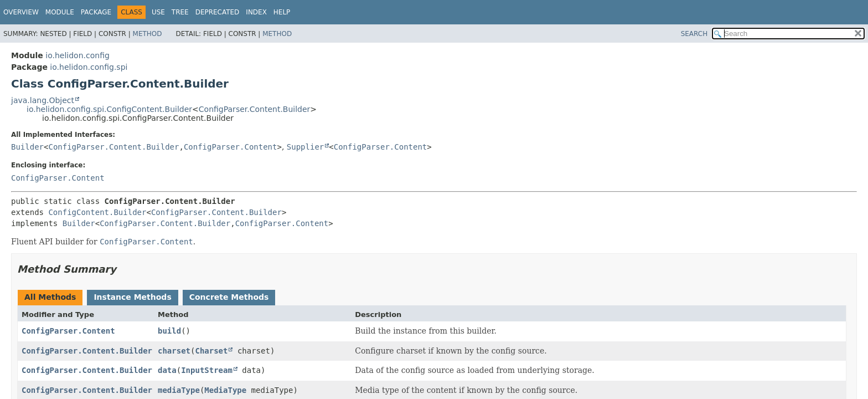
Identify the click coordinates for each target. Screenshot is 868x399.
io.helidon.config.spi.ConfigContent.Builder (109, 109)
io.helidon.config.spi (89, 67)
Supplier (305, 147)
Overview (21, 12)
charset (174, 351)
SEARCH (694, 34)
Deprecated (218, 12)
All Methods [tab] (50, 297)
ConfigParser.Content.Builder (255, 109)
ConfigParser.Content (231, 147)
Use (158, 12)
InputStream (207, 370)
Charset (211, 351)
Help (282, 12)
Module (60, 12)
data (167, 370)
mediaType (179, 390)
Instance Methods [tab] (132, 297)
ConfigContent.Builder (97, 212)
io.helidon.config (77, 55)
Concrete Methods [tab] (229, 297)
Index (256, 12)
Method (148, 34)
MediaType (225, 390)
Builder (27, 147)
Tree (180, 12)
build (169, 331)
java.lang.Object (43, 100)
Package (96, 12)
